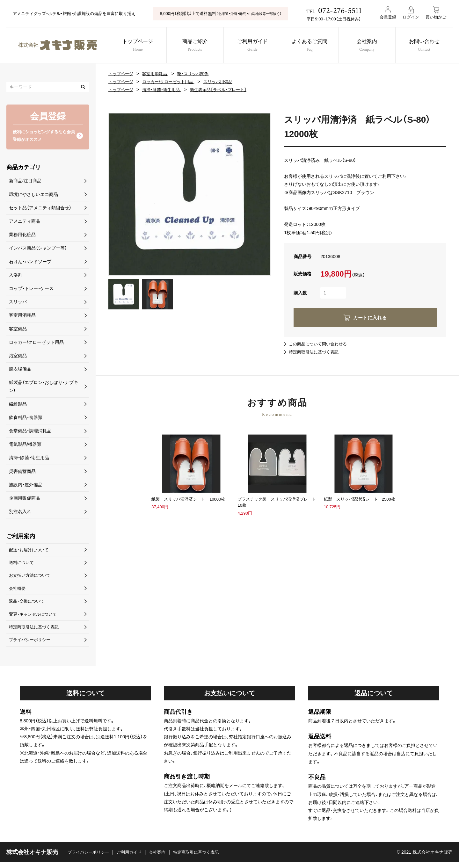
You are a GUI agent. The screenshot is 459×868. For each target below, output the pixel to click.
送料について (22, 565)
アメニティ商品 (25, 222)
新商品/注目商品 (25, 182)
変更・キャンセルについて (35, 618)
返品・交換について (28, 605)
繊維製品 (18, 405)
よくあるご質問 (312, 46)
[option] (189, 194)
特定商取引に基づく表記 (204, 858)
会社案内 (371, 46)
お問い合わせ (430, 46)
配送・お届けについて (30, 551)
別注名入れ (20, 513)
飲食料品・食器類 (26, 419)
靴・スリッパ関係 (198, 74)
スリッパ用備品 (225, 82)
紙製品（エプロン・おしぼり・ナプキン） (44, 388)
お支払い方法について (31, 578)
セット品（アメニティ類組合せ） (40, 209)
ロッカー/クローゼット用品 (172, 82)
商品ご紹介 (194, 46)
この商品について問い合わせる (320, 344)
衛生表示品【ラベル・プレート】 (225, 90)
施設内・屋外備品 (26, 486)
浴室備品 (18, 357)
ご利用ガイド (253, 46)
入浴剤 (16, 276)
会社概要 (18, 591)
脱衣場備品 (20, 370)
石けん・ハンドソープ (30, 263)
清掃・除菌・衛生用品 (165, 90)
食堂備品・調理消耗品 (30, 432)
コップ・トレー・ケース (31, 290)
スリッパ (18, 303)
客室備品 (18, 330)
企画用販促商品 (25, 499)
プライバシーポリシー (31, 645)
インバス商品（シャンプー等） (38, 249)
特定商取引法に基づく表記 (316, 352)
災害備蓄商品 (22, 472)
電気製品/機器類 (25, 445)
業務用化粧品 (22, 236)
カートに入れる (370, 318)
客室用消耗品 (158, 74)
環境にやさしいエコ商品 (33, 195)
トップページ (135, 46)
